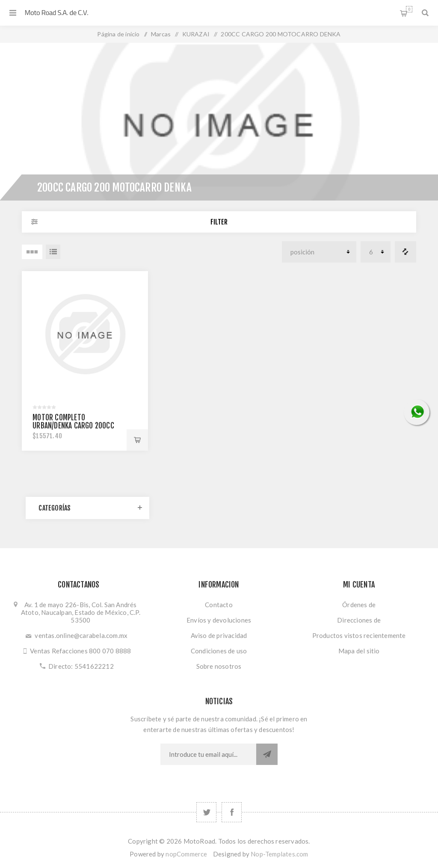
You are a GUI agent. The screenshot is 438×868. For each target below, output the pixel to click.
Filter (219, 222)
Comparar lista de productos (405, 252)
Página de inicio (118, 34)
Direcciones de (359, 620)
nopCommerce (186, 854)
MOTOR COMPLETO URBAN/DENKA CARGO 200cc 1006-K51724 (73, 426)
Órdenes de (359, 605)
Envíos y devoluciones (219, 620)
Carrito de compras (409, 9)
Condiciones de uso (219, 651)
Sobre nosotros (219, 666)
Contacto (219, 605)
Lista (53, 252)
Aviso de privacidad (219, 635)
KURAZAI (196, 34)
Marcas (161, 34)
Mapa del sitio (359, 651)
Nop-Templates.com (279, 854)
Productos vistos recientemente (359, 635)
